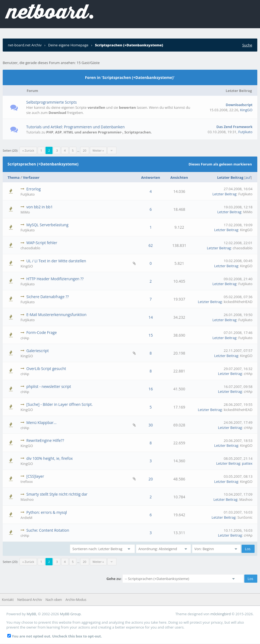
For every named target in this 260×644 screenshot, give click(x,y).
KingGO (246, 110)
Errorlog (33, 189)
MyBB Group (70, 614)
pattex (247, 463)
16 (151, 389)
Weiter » (98, 150)
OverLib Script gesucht (46, 369)
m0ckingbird (221, 614)
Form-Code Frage (41, 332)
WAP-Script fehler (42, 243)
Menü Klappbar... (41, 423)
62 (151, 245)
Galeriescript (38, 351)
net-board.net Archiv (25, 45)
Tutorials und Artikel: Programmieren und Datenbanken (75, 127)
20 (85, 150)
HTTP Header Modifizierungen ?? (55, 279)
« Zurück (28, 150)
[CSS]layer (35, 476)
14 (151, 317)
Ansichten (179, 177)
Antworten (151, 177)
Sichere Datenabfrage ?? (48, 297)
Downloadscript (239, 105)
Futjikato (245, 132)
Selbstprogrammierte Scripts (52, 102)
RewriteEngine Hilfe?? (45, 440)
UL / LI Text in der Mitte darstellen (56, 261)
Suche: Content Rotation (48, 530)
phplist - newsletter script (49, 386)
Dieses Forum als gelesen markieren (220, 164)
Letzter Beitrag (230, 177)
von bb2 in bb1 (39, 207)
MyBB (31, 614)
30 (151, 425)
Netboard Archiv (30, 600)
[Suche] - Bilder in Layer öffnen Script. (59, 404)
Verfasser (31, 177)
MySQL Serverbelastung (47, 225)
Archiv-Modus (76, 600)
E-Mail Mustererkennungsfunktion (56, 315)
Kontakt (8, 600)
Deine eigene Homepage (68, 45)
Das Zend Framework (234, 127)
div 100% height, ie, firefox (49, 458)
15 (151, 335)
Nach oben (54, 600)
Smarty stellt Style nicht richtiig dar (57, 494)
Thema (14, 177)
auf (248, 177)
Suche (247, 45)
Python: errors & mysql (47, 512)
